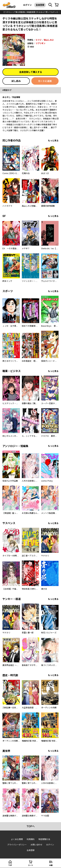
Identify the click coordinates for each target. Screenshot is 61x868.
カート (31, 865)
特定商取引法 (44, 839)
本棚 (51, 865)
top (10, 865)
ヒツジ (39, 40)
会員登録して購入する (31, 72)
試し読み (16, 81)
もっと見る (53, 141)
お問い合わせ (36, 845)
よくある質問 (17, 839)
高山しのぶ (49, 40)
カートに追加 (45, 81)
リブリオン (41, 43)
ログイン (27, 5)
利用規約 (31, 839)
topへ (31, 826)
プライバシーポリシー (17, 845)
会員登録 (40, 5)
